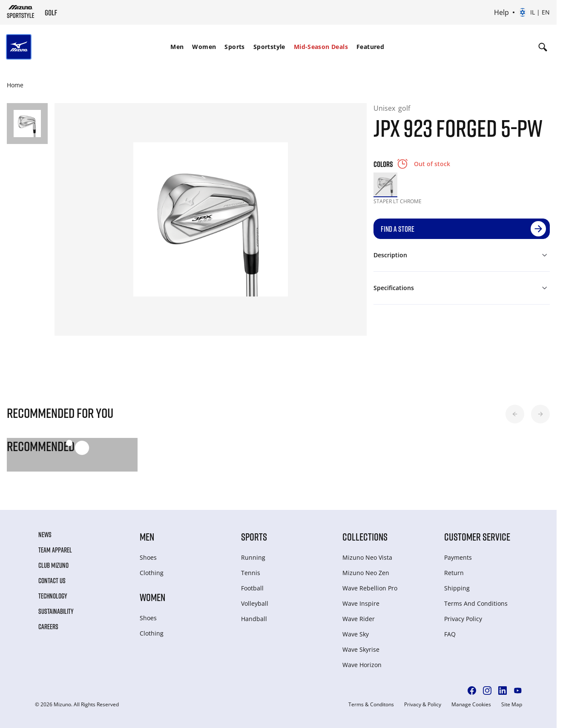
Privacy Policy (463, 619)
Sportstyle (269, 47)
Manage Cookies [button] (471, 705)
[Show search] (543, 47)
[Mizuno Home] (21, 12)
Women (204, 47)
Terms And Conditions (476, 603)
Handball (254, 619)
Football (252, 588)
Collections (365, 537)
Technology (53, 596)
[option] (385, 184)
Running (253, 557)
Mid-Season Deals (321, 47)
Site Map (512, 705)
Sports (234, 47)
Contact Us (52, 581)
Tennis (251, 573)
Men (177, 47)
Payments (458, 557)
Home (15, 85)
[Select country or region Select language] (534, 12)
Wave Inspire (361, 603)
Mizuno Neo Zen (366, 573)
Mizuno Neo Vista (367, 557)
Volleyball (255, 603)
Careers (48, 627)
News (45, 535)
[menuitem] (177, 47)
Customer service (477, 537)
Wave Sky (356, 634)
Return (454, 573)
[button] (515, 414)
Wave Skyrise (361, 649)
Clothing (152, 573)
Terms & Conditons (371, 705)
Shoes (148, 557)
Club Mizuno (53, 565)
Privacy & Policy (423, 705)
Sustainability (56, 611)
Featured (370, 47)
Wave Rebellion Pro (370, 588)
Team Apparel (55, 550)
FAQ (450, 634)
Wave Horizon (362, 665)
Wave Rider (359, 619)
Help (501, 12)
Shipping (457, 588)
